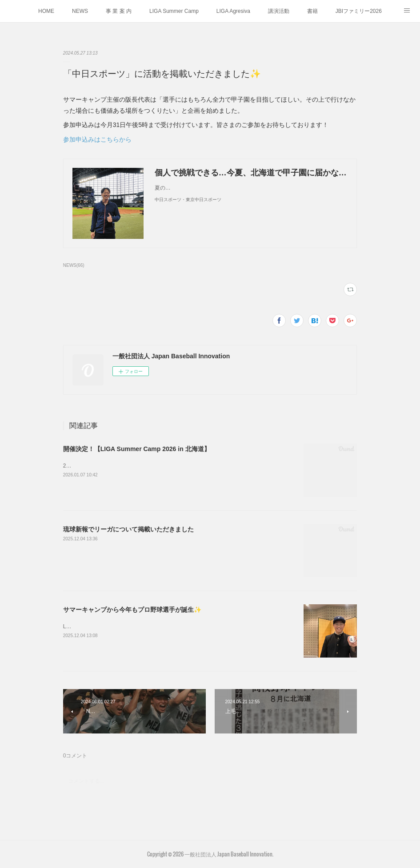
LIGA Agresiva (233, 11)
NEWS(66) (74, 265)
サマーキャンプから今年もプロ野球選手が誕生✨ (132, 610)
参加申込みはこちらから (97, 139)
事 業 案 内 (119, 11)
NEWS (80, 11)
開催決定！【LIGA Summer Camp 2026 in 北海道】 (137, 449)
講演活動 (279, 11)
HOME (46, 11)
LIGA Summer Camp (174, 11)
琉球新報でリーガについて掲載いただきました (128, 529)
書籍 (312, 11)
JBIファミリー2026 (359, 11)
